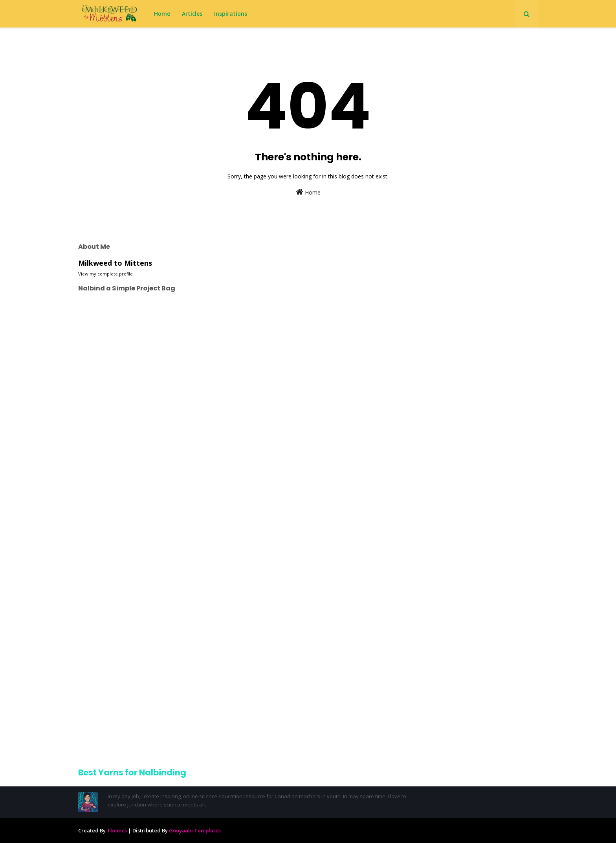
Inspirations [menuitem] (231, 14)
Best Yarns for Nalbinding (132, 772)
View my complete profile (105, 274)
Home (308, 192)
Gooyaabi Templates (195, 830)
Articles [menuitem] (192, 14)
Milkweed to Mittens (115, 263)
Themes (117, 830)
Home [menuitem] (162, 14)
